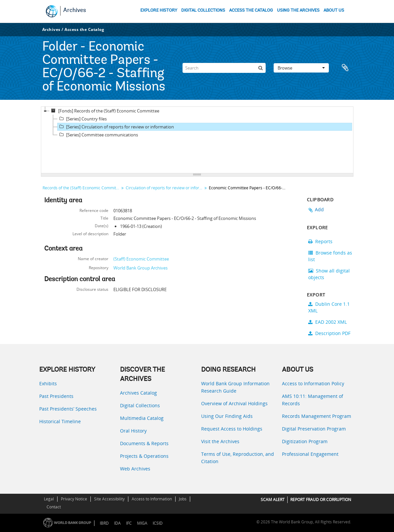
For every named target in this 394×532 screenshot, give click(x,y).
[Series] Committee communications (98, 135)
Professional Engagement (310, 454)
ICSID (158, 523)
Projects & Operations (144, 456)
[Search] (224, 68)
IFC (129, 523)
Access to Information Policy (313, 383)
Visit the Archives (220, 441)
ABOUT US (334, 10)
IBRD (104, 523)
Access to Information (152, 499)
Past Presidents (56, 396)
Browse (301, 68)
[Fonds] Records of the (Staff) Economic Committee (104, 111)
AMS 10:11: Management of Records (313, 400)
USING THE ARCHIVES (298, 10)
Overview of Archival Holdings (234, 403)
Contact (54, 507)
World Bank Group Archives (140, 268)
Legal (49, 499)
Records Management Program (317, 416)
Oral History (133, 431)
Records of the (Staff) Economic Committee (82, 188)
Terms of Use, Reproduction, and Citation (238, 458)
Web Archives (135, 469)
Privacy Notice (74, 499)
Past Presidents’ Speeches (68, 409)
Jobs (183, 499)
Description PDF (329, 333)
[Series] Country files (82, 119)
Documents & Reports (144, 443)
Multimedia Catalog (142, 418)
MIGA (142, 523)
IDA (117, 523)
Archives (75, 11)
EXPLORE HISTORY (159, 10)
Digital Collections (140, 405)
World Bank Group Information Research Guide (235, 387)
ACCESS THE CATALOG (251, 10)
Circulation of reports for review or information (165, 188)
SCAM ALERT (273, 500)
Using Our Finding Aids (227, 416)
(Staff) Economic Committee (141, 259)
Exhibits (48, 383)
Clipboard (345, 68)
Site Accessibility (109, 499)
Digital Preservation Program (314, 429)
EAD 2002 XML (328, 322)
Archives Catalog (138, 393)
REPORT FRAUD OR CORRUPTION (321, 500)
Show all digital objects (329, 274)
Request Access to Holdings (232, 429)
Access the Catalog (84, 29)
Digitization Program (305, 441)
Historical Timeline (60, 421)
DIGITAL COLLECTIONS (203, 10)
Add (320, 209)
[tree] (197, 140)
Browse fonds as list (330, 256)
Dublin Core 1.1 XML (329, 307)
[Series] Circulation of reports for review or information (116, 127)
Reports (320, 241)
